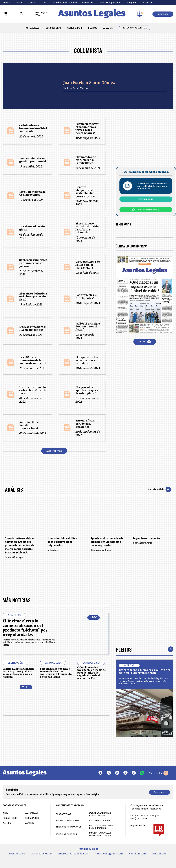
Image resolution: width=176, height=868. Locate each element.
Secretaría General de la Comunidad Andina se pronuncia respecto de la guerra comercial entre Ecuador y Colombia (20, 545)
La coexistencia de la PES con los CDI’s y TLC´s (88, 265)
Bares (19, 2)
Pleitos (124, 649)
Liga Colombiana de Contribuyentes (32, 193)
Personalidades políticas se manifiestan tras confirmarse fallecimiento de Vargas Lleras (56, 673)
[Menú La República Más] (5, 14)
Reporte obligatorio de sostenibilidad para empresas (85, 192)
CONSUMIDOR (75, 28)
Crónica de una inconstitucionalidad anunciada (33, 128)
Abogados (132, 2)
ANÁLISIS (108, 28)
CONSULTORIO (53, 28)
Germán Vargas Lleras (110, 2)
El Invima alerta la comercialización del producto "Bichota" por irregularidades (25, 628)
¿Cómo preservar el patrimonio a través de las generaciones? (87, 128)
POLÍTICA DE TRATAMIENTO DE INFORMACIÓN (103, 827)
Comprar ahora (146, 199)
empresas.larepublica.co (73, 854)
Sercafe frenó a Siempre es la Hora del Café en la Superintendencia (144, 672)
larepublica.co (16, 854)
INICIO (5, 813)
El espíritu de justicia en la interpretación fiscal (33, 297)
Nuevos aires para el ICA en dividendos (33, 328)
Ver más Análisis (160, 489)
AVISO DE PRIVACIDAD (100, 820)
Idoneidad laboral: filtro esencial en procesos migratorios (62, 542)
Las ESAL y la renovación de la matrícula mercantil (33, 360)
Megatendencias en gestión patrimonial (33, 160)
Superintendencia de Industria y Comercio (73, 2)
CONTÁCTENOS (63, 814)
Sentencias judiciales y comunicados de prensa (33, 263)
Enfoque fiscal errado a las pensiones (85, 424)
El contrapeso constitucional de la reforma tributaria (87, 228)
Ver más (145, 342)
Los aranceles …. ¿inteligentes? (86, 297)
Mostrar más (54, 451)
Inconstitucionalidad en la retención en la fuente (33, 390)
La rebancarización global (32, 228)
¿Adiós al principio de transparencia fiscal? (88, 327)
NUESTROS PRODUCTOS (67, 820)
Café (44, 2)
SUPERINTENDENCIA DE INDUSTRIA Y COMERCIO (101, 834)
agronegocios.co (41, 854)
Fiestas (32, 2)
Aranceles (148, 2)
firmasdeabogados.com (108, 854)
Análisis (14, 489)
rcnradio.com (160, 854)
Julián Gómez (67, 550)
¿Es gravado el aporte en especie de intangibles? (87, 390)
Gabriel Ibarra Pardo (152, 543)
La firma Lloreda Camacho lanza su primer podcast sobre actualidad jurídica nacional (18, 673)
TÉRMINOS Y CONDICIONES (69, 827)
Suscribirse (163, 14)
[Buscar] (21, 14)
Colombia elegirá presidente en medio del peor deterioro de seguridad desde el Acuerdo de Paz (92, 673)
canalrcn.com (137, 854)
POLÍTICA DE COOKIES (66, 834)
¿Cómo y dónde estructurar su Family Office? (86, 160)
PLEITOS (93, 28)
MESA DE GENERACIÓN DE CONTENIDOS (100, 814)
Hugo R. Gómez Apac (24, 557)
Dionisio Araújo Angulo (109, 550)
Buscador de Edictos (135, 28)
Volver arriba (159, 773)
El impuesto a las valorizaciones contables (87, 360)
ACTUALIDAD (32, 28)
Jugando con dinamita (147, 538)
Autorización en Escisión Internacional (30, 425)
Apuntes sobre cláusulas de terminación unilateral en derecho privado (107, 542)
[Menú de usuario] (140, 14)
